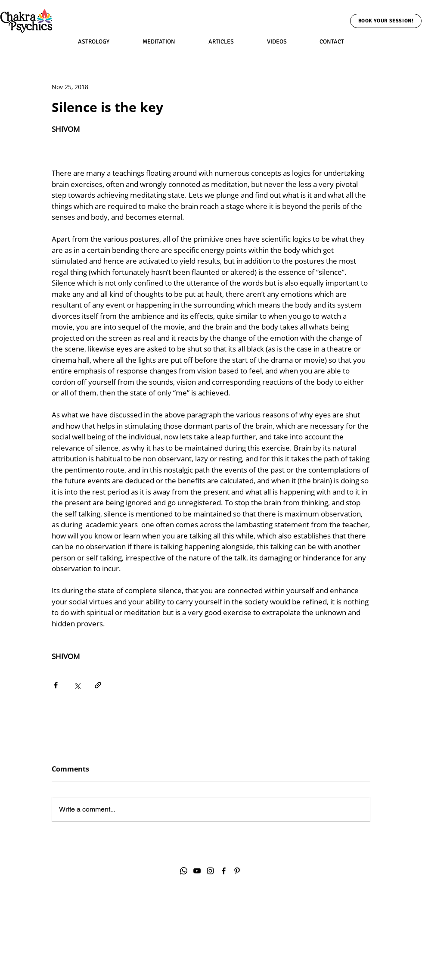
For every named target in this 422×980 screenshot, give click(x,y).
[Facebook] (224, 871)
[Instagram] (210, 871)
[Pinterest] (237, 871)
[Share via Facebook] (56, 685)
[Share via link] (98, 685)
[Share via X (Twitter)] (77, 685)
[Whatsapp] (184, 871)
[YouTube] (197, 871)
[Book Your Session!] (386, 21)
